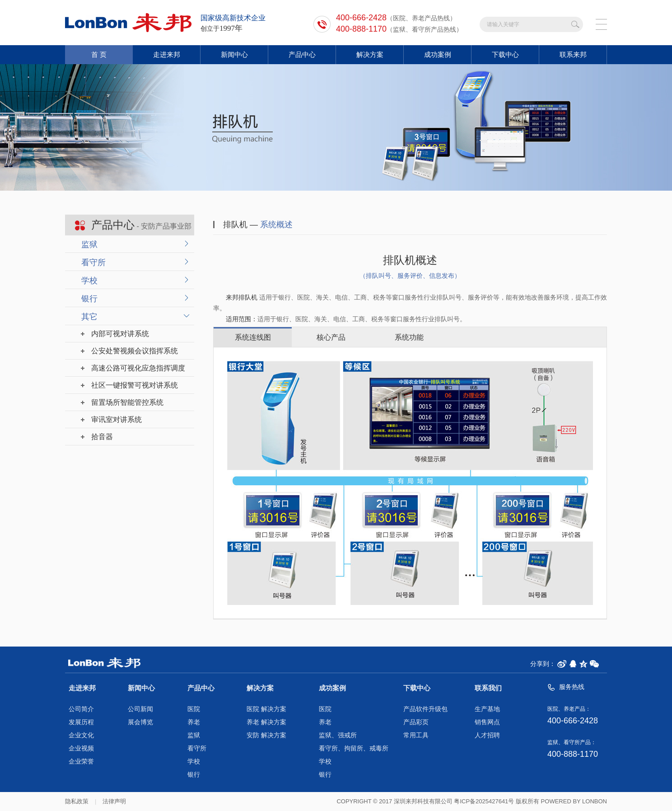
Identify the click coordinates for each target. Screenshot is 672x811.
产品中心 (302, 54)
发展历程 (81, 722)
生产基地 (487, 709)
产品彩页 (416, 722)
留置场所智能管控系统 (127, 402)
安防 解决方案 (266, 735)
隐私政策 (77, 801)
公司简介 (81, 709)
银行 (89, 299)
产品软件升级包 (425, 709)
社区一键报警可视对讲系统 (135, 385)
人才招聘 (487, 735)
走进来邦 (167, 54)
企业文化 (81, 735)
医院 (194, 709)
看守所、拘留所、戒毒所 (354, 748)
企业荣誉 (81, 762)
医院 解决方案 (266, 709)
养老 (194, 722)
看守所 (93, 263)
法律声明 (114, 801)
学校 (89, 281)
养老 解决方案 (266, 722)
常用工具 (416, 735)
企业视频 (81, 748)
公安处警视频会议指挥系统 (135, 351)
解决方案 (370, 54)
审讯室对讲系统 (117, 420)
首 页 (99, 54)
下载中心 (505, 54)
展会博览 (140, 722)
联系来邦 (573, 54)
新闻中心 (234, 54)
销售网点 (487, 722)
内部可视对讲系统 (120, 334)
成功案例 (438, 54)
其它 (89, 317)
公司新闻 (140, 709)
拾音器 (102, 437)
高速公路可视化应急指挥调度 (138, 368)
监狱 (89, 244)
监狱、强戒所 (338, 735)
